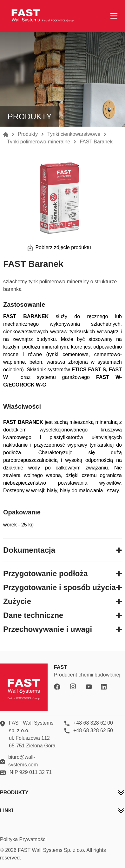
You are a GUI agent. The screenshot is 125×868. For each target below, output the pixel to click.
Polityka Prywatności (23, 839)
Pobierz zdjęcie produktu (63, 247)
